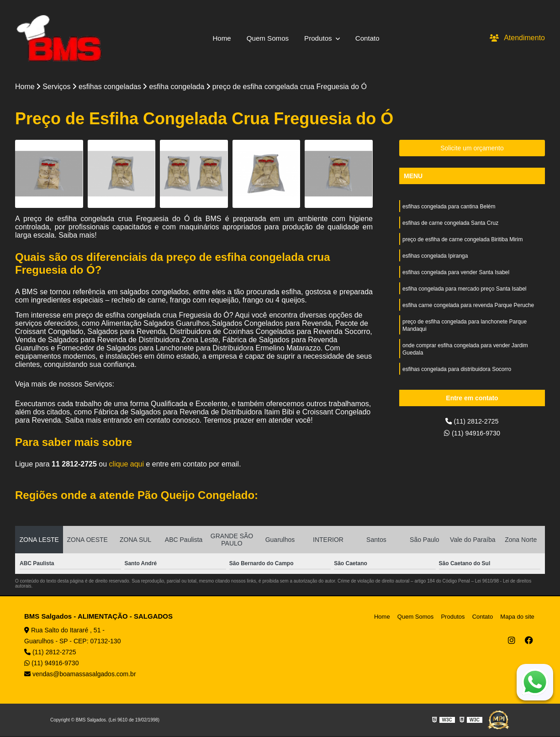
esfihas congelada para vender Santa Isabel (456, 277)
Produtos (320, 38)
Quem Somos (267, 38)
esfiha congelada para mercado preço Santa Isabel (465, 295)
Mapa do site (518, 618)
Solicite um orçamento (472, 149)
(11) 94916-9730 (472, 435)
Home (219, 38)
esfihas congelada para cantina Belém (449, 208)
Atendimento (517, 38)
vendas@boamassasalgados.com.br (80, 675)
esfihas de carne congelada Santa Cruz (450, 225)
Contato (370, 38)
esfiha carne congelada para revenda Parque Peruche (468, 312)
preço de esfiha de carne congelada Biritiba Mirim (462, 243)
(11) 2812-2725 (472, 422)
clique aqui (127, 465)
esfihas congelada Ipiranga (435, 260)
